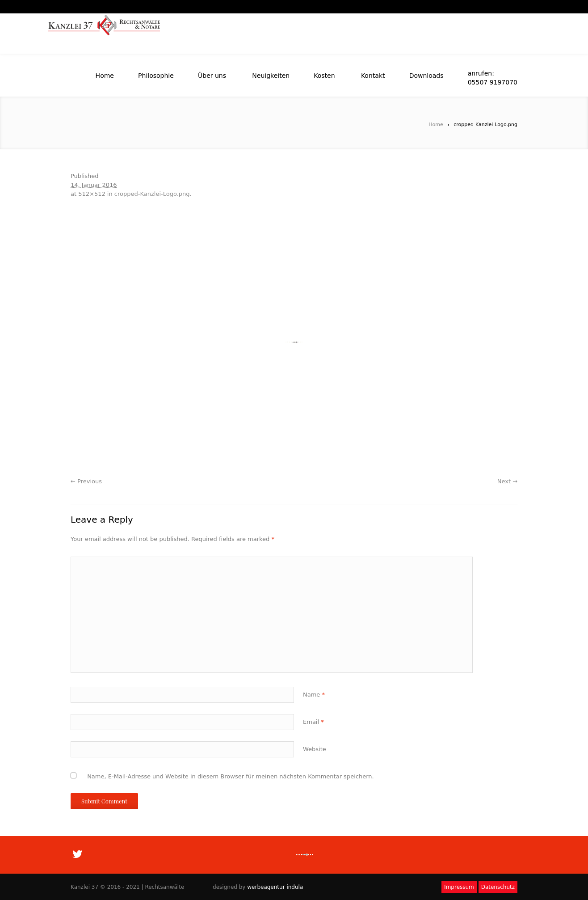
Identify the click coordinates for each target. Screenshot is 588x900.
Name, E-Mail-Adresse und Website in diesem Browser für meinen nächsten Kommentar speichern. (230, 776)
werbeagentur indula (275, 887)
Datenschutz (498, 887)
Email (313, 722)
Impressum (459, 887)
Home (436, 125)
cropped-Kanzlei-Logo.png (152, 194)
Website (315, 749)
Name (314, 695)
